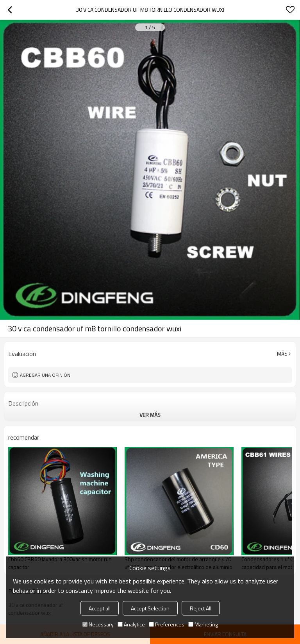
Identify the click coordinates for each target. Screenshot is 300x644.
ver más (150, 415)
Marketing (203, 624)
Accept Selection (150, 608)
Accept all (100, 608)
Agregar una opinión (45, 375)
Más (282, 354)
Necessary (98, 624)
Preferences (167, 624)
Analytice (131, 624)
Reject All (201, 608)
